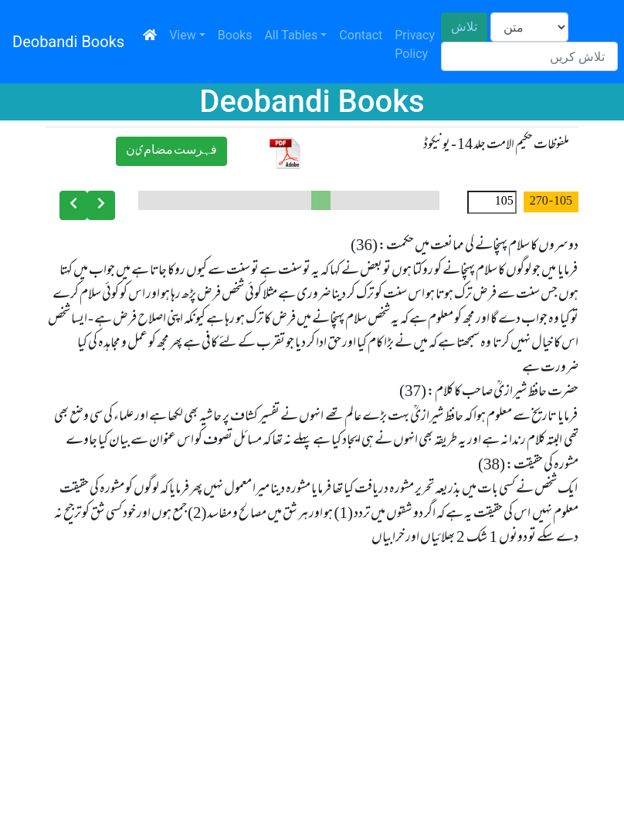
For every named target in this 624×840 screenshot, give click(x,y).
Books (235, 35)
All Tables (291, 35)
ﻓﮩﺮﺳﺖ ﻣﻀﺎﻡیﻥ (171, 151)
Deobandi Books (68, 42)
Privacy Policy (415, 44)
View (183, 35)
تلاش (464, 27)
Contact (361, 35)
